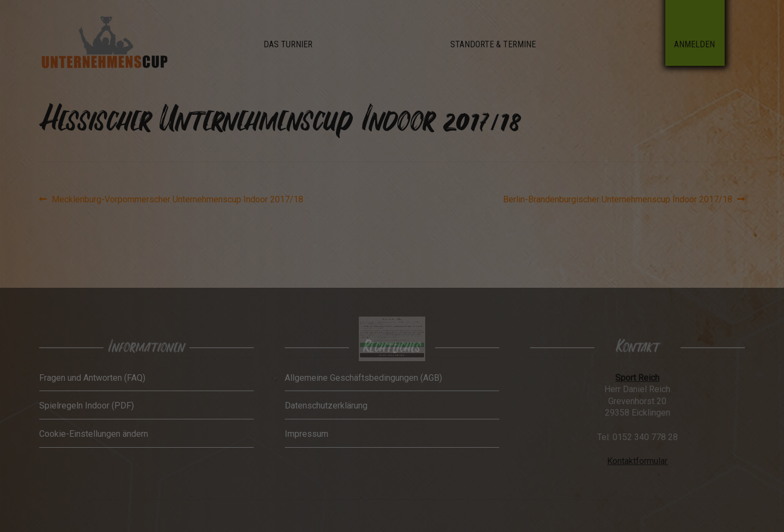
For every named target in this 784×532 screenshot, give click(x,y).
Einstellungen (384, 322)
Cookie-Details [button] (387, 336)
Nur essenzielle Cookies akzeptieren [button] (392, 330)
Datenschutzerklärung (404, 321)
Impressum (398, 336)
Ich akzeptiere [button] (392, 326)
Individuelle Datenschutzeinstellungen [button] (392, 333)
